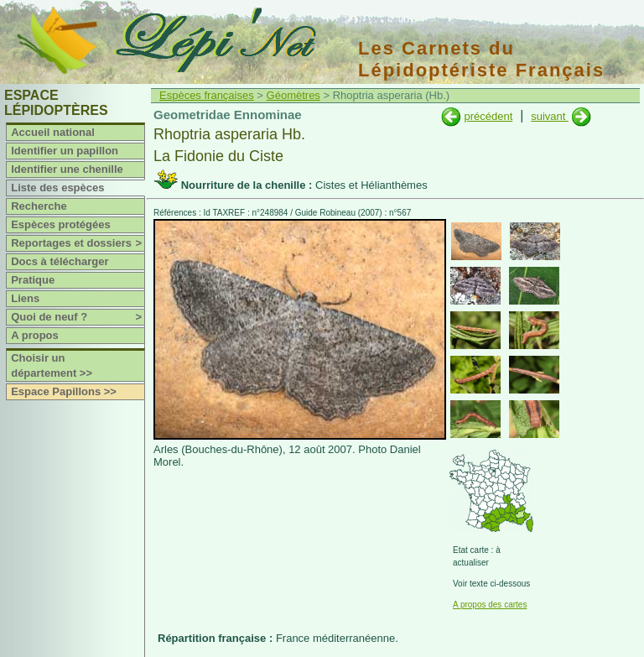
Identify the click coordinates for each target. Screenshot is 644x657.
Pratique (33, 280)
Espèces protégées (61, 224)
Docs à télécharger (60, 261)
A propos (35, 335)
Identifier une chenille (67, 169)
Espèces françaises (207, 95)
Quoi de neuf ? (78, 317)
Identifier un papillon (65, 151)
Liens (25, 298)
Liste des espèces (57, 188)
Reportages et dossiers (78, 243)
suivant (550, 116)
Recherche (39, 206)
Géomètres (293, 95)
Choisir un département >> (52, 365)
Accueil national (53, 132)
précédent (488, 116)
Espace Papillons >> (64, 391)
